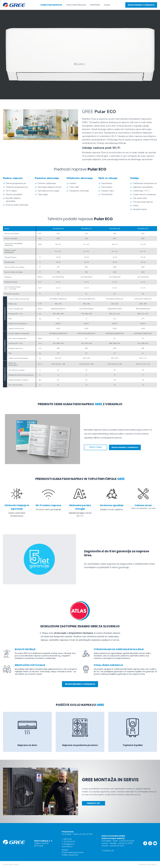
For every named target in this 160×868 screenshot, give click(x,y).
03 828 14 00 (109, 851)
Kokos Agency (152, 864)
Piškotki (65, 850)
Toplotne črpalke (76, 5)
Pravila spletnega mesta (73, 852)
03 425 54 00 (69, 842)
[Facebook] (145, 843)
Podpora (95, 5)
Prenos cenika (95, 447)
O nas (107, 5)
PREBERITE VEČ (94, 803)
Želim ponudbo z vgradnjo (141, 5)
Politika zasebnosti (70, 855)
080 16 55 (68, 839)
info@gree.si (69, 844)
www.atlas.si (67, 847)
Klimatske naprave (51, 5)
